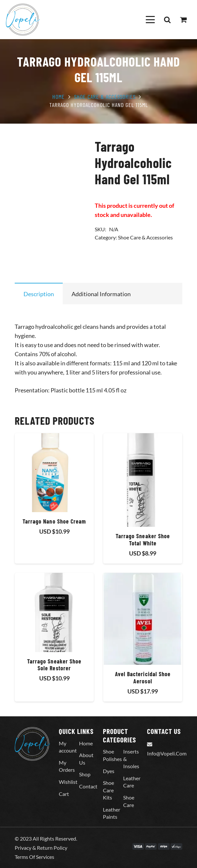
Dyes (109, 771)
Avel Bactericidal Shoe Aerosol (143, 678)
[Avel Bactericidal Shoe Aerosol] (143, 619)
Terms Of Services (34, 857)
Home (58, 97)
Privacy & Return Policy (41, 848)
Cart (64, 794)
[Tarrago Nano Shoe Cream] (54, 473)
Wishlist (68, 782)
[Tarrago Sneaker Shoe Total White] (143, 480)
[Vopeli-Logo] (23, 20)
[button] (150, 20)
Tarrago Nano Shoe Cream (54, 521)
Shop (85, 774)
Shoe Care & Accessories (105, 97)
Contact (88, 786)
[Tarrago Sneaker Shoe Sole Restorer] (54, 613)
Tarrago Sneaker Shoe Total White (143, 540)
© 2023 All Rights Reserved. (46, 838)
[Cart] (183, 20)
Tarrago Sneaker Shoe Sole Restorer (54, 665)
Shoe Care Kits (108, 790)
